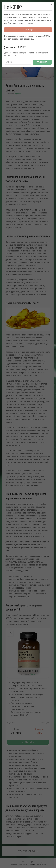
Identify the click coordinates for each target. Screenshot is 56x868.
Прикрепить (42, 62)
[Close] (51, 5)
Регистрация (28, 30)
